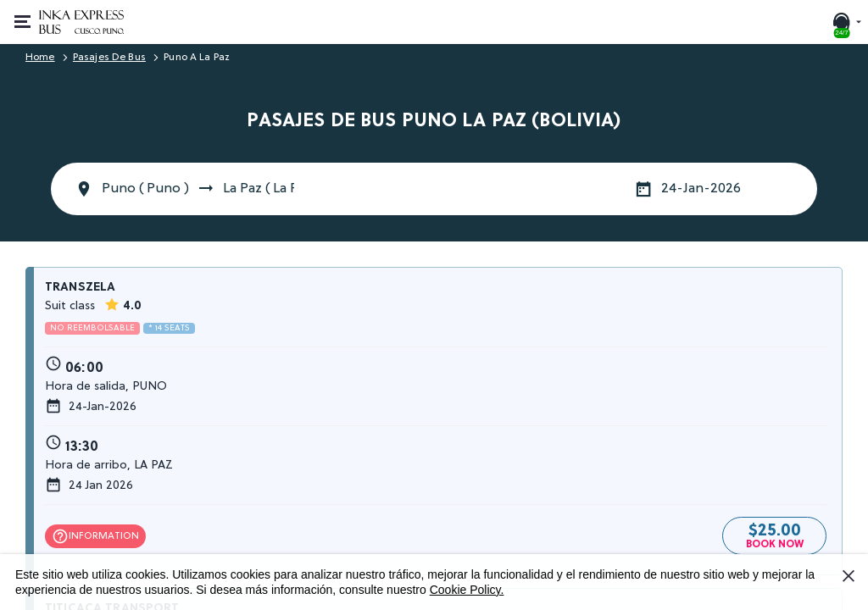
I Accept (851, 582)
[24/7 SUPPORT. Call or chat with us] (846, 22)
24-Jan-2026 (701, 189)
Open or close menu (28, 13)
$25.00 (775, 534)
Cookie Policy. (467, 590)
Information (95, 536)
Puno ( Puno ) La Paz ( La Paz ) (198, 189)
